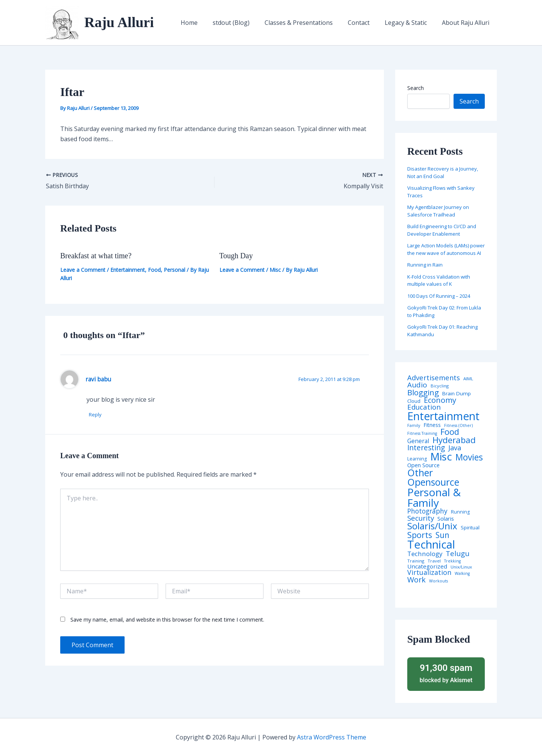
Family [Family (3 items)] (414, 426)
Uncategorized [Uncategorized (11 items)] (427, 566)
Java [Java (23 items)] (455, 448)
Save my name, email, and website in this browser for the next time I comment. (167, 620)
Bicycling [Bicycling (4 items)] (440, 386)
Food (154, 270)
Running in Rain (425, 265)
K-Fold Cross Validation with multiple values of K (439, 280)
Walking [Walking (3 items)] (462, 574)
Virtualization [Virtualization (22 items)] (429, 573)
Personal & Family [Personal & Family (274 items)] (434, 497)
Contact (366, 23)
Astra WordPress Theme (332, 737)
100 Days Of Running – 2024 (439, 296)
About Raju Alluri (467, 23)
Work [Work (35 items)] (416, 580)
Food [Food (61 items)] (450, 432)
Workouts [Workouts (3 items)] (438, 581)
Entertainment (128, 270)
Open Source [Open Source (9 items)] (423, 465)
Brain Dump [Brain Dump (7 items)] (457, 394)
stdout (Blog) (245, 23)
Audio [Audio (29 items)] (417, 385)
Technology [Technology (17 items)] (425, 554)
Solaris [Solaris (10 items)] (446, 519)
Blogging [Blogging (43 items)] (423, 392)
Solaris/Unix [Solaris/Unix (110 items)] (432, 526)
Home (206, 23)
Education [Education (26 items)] (424, 407)
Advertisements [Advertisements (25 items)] (434, 378)
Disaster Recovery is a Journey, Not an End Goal (443, 172)
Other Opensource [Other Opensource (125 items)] (433, 477)
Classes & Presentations (309, 23)
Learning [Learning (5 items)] (417, 459)
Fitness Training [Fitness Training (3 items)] (422, 434)
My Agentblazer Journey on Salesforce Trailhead (438, 211)
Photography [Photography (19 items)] (427, 511)
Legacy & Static (410, 23)
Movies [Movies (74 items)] (469, 458)
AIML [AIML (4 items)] (468, 379)
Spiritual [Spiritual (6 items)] (470, 528)
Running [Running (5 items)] (460, 512)
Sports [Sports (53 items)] (420, 535)
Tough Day (236, 256)
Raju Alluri (119, 22)
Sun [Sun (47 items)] (442, 535)
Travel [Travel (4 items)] (434, 561)
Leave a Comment (83, 270)
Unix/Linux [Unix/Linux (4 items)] (461, 567)
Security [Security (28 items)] (421, 518)
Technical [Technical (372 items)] (431, 545)
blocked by (446, 673)
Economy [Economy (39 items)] (440, 400)
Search (416, 88)
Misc (275, 270)
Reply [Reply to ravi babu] (97, 415)
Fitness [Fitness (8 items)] (432, 425)
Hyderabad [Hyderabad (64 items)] (454, 440)
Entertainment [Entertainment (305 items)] (443, 416)
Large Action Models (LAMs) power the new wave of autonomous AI (446, 249)
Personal (174, 270)
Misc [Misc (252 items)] (441, 457)
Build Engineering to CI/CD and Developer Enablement (442, 230)
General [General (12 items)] (418, 441)
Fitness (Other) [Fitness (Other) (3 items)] (458, 426)
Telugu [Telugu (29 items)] (458, 554)
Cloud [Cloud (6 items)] (414, 401)
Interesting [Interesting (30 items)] (426, 448)
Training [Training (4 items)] (416, 561)
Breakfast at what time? (96, 256)
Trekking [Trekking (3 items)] (452, 561)
